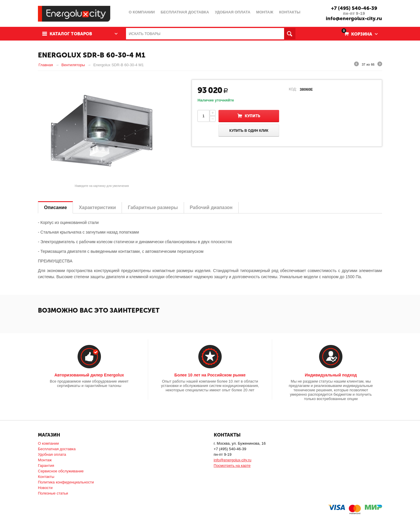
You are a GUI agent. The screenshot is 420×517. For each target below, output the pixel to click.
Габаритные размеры (153, 207)
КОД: (293, 89)
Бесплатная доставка (57, 449)
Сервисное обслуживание (61, 471)
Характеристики (97, 207)
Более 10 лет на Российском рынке (210, 375)
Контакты (46, 477)
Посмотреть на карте (232, 466)
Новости (45, 488)
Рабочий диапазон (211, 207)
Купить (252, 116)
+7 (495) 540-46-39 (354, 8)
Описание (55, 207)
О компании (48, 443)
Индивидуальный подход (331, 375)
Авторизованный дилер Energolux (89, 375)
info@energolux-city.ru (354, 18)
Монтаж (45, 460)
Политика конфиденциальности (66, 482)
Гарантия (46, 466)
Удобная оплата (52, 454)
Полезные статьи (53, 493)
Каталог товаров (71, 34)
